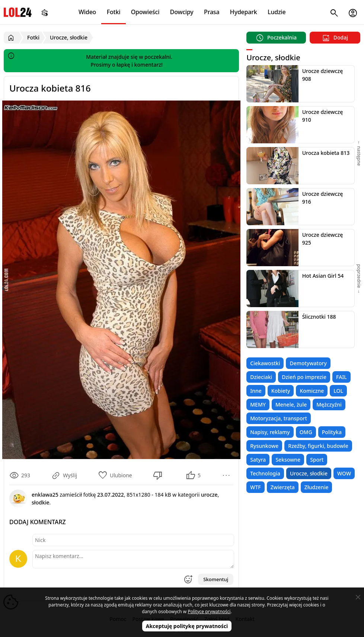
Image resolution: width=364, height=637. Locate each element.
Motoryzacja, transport (279, 418)
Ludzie (277, 12)
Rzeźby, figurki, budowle (318, 446)
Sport (317, 460)
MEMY (258, 405)
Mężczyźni (329, 405)
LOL (338, 391)
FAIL (341, 377)
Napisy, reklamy (270, 432)
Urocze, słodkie (309, 473)
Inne (256, 391)
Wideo (87, 12)
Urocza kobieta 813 (326, 153)
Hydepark (244, 12)
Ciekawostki (265, 363)
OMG (306, 432)
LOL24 (18, 12)
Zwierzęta (283, 487)
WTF (255, 487)
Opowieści (145, 12)
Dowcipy (182, 12)
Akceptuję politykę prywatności (187, 626)
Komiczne (312, 391)
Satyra (258, 460)
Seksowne (288, 460)
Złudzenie (317, 487)
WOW (344, 473)
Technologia (265, 473)
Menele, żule (291, 405)
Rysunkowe (264, 446)
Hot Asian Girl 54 (323, 276)
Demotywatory (308, 363)
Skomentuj (216, 579)
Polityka (332, 432)
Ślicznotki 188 (319, 317)
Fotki (114, 12)
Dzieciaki (261, 377)
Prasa (212, 12)
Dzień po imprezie (304, 377)
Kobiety (281, 391)
